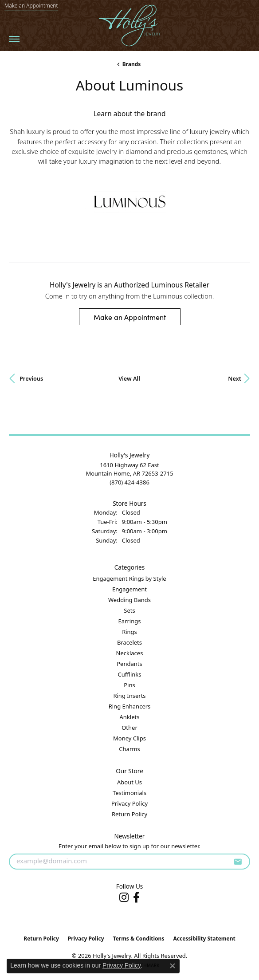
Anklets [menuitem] (130, 717)
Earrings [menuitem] (130, 621)
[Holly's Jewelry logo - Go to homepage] (129, 26)
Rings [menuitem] (129, 632)
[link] (31, 6)
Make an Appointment (130, 317)
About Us (129, 782)
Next (235, 378)
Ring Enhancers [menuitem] (130, 706)
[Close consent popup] (173, 966)
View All (129, 378)
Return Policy (129, 814)
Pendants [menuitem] (129, 664)
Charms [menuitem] (129, 749)
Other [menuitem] (129, 728)
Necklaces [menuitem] (130, 653)
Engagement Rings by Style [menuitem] (129, 579)
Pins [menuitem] (129, 685)
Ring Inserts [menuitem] (129, 696)
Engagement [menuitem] (129, 589)
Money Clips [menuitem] (129, 738)
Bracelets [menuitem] (129, 642)
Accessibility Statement (204, 939)
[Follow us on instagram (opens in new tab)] (124, 897)
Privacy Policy (129, 803)
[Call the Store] (129, 482)
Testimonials (129, 793)
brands (132, 64)
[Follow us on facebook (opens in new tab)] (136, 897)
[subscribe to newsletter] (238, 862)
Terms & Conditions (139, 939)
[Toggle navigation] (14, 39)
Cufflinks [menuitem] (129, 674)
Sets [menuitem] (129, 610)
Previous (31, 378)
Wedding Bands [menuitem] (129, 600)
